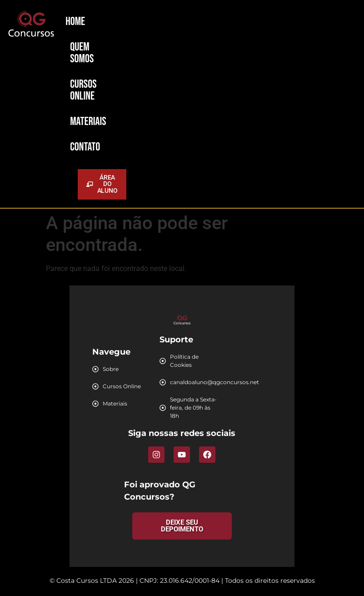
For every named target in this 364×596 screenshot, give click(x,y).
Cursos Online (83, 90)
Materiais (88, 122)
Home (75, 22)
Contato (85, 147)
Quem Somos (82, 53)
